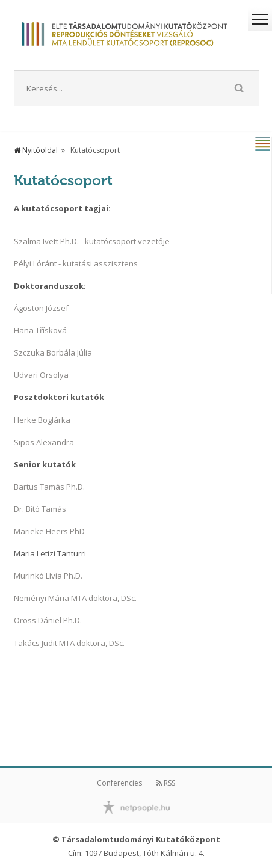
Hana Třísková (40, 330)
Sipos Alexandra (44, 442)
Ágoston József (41, 308)
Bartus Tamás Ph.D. (49, 487)
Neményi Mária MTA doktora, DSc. (75, 598)
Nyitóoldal (36, 150)
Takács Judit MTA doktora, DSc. (69, 643)
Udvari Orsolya (41, 375)
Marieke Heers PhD (49, 531)
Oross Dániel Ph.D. (48, 620)
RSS (166, 783)
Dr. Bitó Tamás (40, 509)
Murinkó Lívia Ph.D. (48, 576)
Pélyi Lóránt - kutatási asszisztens (76, 263)
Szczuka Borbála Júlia (53, 352)
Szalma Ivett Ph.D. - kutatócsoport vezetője (92, 241)
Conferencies (119, 783)
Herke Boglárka (42, 420)
